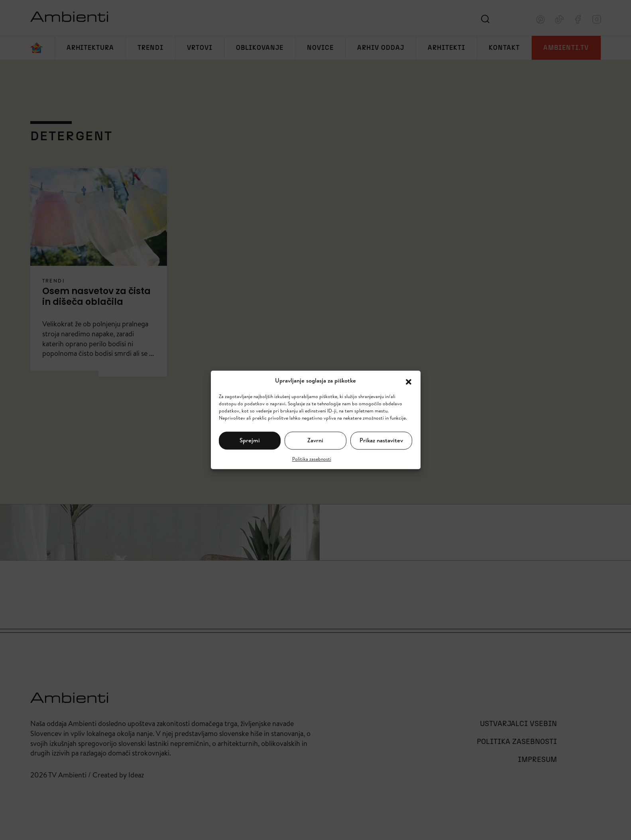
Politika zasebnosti (312, 459)
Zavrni (315, 440)
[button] (409, 381)
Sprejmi (250, 440)
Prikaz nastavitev (381, 440)
